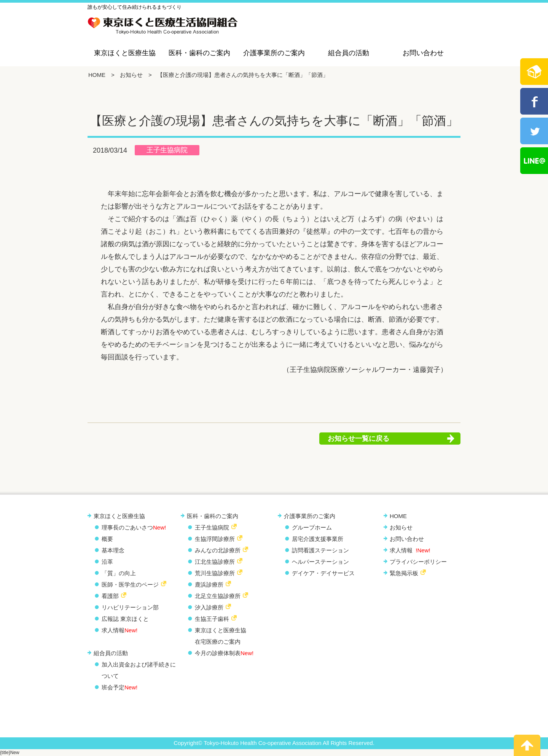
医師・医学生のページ (130, 585)
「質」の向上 (119, 573)
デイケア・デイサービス (323, 573)
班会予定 (119, 687)
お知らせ (131, 75)
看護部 (110, 596)
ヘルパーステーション (320, 562)
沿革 (107, 562)
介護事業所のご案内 (274, 53)
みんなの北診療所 (218, 550)
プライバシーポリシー (418, 562)
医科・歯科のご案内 (199, 53)
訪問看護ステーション (320, 550)
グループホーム (312, 527)
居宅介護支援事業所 (318, 539)
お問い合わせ (423, 53)
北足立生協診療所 (218, 596)
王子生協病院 (167, 150)
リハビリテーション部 (130, 607)
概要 (107, 539)
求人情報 (119, 630)
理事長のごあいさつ (134, 527)
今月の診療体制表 (224, 653)
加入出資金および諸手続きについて (139, 670)
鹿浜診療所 (209, 585)
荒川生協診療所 (215, 573)
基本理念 (113, 550)
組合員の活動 (349, 53)
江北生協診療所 (215, 562)
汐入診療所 (209, 607)
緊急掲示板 (404, 573)
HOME (97, 75)
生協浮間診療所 (215, 539)
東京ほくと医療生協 (125, 53)
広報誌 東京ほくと (125, 619)
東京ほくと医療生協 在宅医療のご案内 (221, 636)
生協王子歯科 (212, 619)
